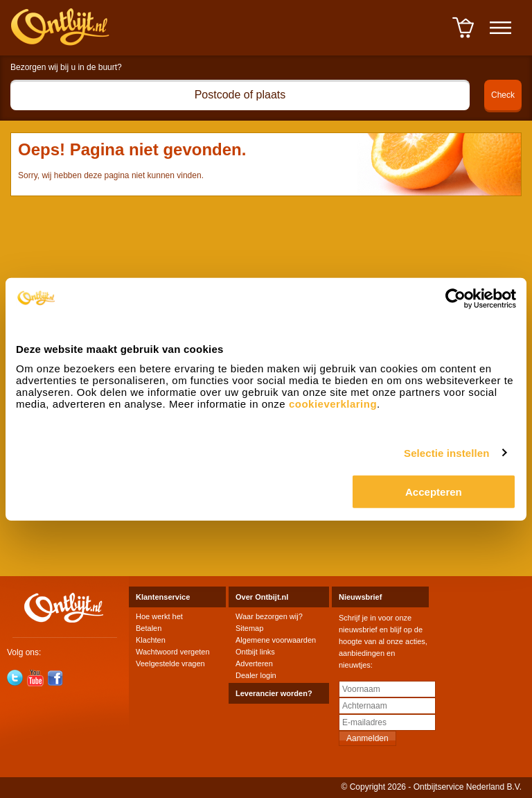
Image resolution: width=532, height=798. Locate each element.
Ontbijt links (255, 652)
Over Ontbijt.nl (262, 597)
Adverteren (254, 663)
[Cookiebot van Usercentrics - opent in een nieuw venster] (455, 298)
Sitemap (249, 628)
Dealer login (256, 675)
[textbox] (240, 95)
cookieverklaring (333, 404)
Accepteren (434, 492)
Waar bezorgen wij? (269, 616)
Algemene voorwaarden (276, 640)
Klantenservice (163, 597)
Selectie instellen (447, 452)
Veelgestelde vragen (170, 663)
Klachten (151, 640)
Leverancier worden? (274, 693)
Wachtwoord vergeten (173, 652)
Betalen (149, 628)
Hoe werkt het (159, 616)
